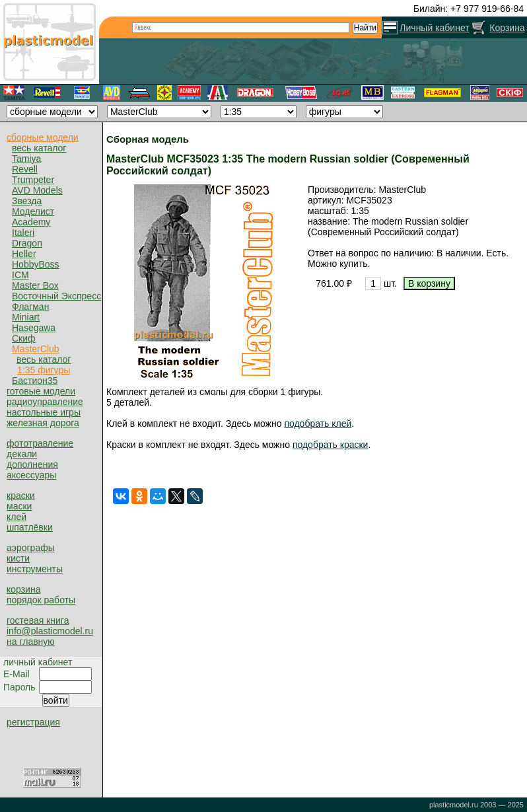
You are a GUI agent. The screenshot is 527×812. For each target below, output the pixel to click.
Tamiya (26, 159)
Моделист (33, 211)
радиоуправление (45, 402)
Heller (24, 254)
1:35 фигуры (44, 370)
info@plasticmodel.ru (50, 631)
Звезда (27, 201)
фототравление (40, 443)
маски (19, 506)
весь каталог (39, 148)
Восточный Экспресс (56, 296)
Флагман (30, 307)
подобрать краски (331, 445)
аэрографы (31, 548)
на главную (31, 642)
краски (21, 496)
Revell (25, 169)
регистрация (33, 722)
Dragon (27, 243)
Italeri (23, 233)
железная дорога (43, 423)
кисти (18, 558)
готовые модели (41, 391)
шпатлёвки (30, 527)
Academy (31, 222)
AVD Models (37, 190)
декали (22, 454)
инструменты (35, 569)
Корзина (507, 28)
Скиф (24, 338)
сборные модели (43, 137)
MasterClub (36, 349)
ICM (20, 275)
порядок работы (41, 600)
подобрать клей (318, 424)
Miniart (26, 317)
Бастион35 (35, 381)
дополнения (32, 464)
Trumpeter (33, 180)
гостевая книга (38, 620)
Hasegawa (34, 328)
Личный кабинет (434, 28)
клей (17, 517)
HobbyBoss (36, 264)
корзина (23, 589)
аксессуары (31, 475)
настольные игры (44, 412)
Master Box (35, 285)
